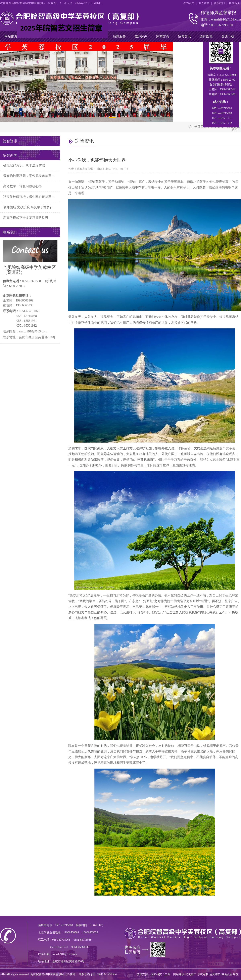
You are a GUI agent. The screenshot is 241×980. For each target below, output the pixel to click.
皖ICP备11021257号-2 (104, 974)
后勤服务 (119, 36)
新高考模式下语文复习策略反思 (26, 218)
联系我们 (219, 3)
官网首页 (234, 3)
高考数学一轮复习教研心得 (22, 186)
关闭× (104, 39)
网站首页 (11, 36)
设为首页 (189, 3)
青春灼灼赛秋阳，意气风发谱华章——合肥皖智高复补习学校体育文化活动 (32, 176)
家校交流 (163, 36)
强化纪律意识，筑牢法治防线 (24, 165)
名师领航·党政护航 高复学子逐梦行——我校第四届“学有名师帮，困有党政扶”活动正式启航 (32, 207)
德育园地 (206, 36)
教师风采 (141, 36)
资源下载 (228, 36)
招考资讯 (184, 36)
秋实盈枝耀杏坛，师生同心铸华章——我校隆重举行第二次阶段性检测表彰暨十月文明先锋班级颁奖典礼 (32, 197)
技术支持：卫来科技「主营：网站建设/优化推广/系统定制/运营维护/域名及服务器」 (189, 974)
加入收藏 (204, 3)
